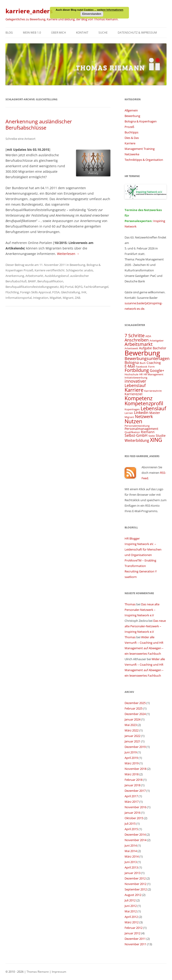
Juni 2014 (131, 845)
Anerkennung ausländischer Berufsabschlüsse (39, 124)
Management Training (140, 149)
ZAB (78, 298)
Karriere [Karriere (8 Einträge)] (134, 390)
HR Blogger (132, 538)
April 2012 (131, 917)
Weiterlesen (68, 254)
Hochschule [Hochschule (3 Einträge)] (131, 374)
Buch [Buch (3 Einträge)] (143, 363)
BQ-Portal (67, 287)
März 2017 (132, 802)
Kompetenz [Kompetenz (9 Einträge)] (139, 398)
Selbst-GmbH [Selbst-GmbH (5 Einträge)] (136, 435)
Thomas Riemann (37, 972)
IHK (84, 292)
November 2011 (135, 944)
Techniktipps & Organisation (144, 160)
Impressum (59, 972)
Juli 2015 (130, 824)
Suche (103, 33)
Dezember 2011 (135, 939)
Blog (9, 33)
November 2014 (135, 840)
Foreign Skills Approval (35, 292)
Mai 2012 (131, 911)
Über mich (59, 33)
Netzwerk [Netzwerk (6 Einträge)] (144, 416)
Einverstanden (92, 14)
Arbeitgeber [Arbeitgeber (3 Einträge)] (157, 341)
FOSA (56, 292)
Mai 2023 (131, 725)
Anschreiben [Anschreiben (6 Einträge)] (137, 340)
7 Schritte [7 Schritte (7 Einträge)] (135, 335)
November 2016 (135, 807)
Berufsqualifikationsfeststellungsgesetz (32, 287)
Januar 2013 (132, 873)
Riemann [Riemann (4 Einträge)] (148, 432)
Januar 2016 (132, 813)
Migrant (68, 298)
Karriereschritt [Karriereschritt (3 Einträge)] (153, 391)
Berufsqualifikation (50, 281)
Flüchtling (12, 292)
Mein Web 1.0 (32, 33)
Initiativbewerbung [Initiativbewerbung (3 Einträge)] (136, 378)
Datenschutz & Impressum (137, 33)
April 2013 (131, 867)
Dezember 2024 (135, 714)
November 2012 (135, 884)
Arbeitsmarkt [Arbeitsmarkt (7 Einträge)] (139, 344)
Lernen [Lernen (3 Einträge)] (129, 413)
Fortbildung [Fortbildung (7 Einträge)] (137, 370)
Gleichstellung (70, 292)
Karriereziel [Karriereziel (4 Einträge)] (134, 394)
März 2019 (132, 763)
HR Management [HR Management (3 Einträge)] (153, 374)
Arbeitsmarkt (34, 276)
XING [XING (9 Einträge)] (156, 440)
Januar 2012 (132, 933)
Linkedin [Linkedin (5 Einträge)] (141, 413)
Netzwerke (132, 154)
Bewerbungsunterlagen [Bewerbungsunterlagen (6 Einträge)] (147, 358)
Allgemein (131, 110)
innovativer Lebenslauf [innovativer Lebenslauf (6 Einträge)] (135, 383)
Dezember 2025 (135, 703)
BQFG (79, 287)
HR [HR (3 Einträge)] (141, 374)
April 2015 (131, 829)
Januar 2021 (132, 741)
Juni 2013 (131, 862)
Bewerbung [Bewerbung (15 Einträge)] (142, 353)
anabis (89, 270)
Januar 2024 (132, 719)
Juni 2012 (131, 906)
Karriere (40, 270)
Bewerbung (77, 265)
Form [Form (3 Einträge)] (151, 367)
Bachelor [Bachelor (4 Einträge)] (160, 348)
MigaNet (56, 298)
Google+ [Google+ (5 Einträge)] (157, 371)
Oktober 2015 (134, 818)
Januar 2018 (132, 785)
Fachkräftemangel (96, 287)
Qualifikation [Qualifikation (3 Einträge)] (132, 432)
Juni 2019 (131, 752)
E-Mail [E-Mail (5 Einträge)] (130, 366)
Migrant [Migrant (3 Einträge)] (129, 417)
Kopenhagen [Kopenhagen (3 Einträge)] (132, 409)
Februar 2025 (134, 708)
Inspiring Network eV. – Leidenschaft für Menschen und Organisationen (143, 549)
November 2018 (135, 769)
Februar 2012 (134, 928)
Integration (41, 298)
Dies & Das (132, 138)
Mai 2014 (131, 851)
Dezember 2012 (135, 878)
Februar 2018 (134, 780)
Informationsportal (19, 298)
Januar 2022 (132, 736)
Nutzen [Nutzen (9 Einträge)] (133, 421)
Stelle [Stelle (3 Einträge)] (152, 436)
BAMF (32, 281)
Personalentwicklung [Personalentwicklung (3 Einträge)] (137, 426)
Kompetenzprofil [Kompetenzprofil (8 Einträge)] (144, 403)
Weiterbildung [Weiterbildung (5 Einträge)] (137, 440)
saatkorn (131, 577)
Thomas (130, 604)
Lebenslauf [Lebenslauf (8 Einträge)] (153, 408)
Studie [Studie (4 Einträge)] (161, 436)
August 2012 (133, 895)
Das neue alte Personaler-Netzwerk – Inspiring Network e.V (142, 610)
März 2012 (132, 922)
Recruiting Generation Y (141, 571)
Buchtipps (131, 132)
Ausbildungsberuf (57, 276)
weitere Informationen (110, 10)
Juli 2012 (130, 900)
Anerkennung (15, 276)
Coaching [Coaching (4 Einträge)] (154, 363)
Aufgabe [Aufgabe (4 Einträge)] (145, 348)
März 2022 (132, 730)
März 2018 (132, 774)
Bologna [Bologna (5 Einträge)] (132, 363)
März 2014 (132, 856)
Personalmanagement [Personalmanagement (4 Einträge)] (141, 429)
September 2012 (136, 889)
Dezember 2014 (135, 834)
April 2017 (131, 796)
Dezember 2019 (135, 747)
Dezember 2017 (135, 791)
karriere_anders (29, 11)
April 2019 (131, 758)
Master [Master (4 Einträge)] (155, 413)
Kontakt (82, 33)
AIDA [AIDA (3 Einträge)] (148, 336)
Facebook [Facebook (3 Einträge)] (142, 367)
